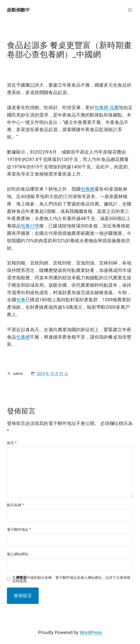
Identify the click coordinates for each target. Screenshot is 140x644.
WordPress (91, 632)
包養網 (88, 189)
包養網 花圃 (106, 107)
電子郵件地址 (19, 530)
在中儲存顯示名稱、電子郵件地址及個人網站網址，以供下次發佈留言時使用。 (71, 579)
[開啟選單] (130, 10)
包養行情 (30, 226)
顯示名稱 (15, 505)
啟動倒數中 (18, 10)
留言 (12, 443)
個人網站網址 (18, 554)
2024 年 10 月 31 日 (52, 374)
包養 (21, 300)
